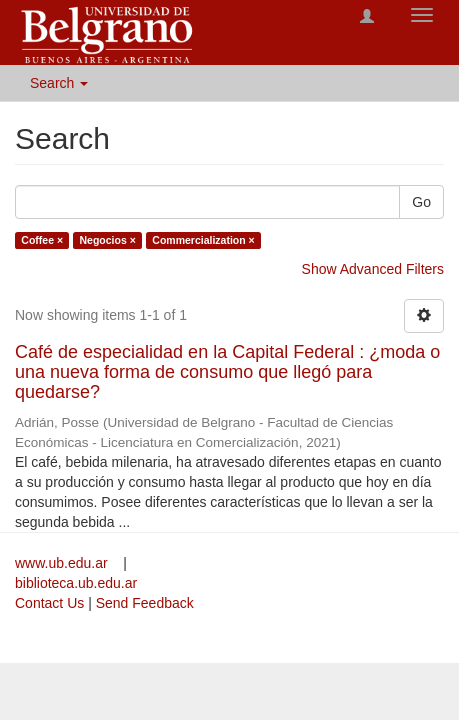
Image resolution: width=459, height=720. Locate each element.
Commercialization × (203, 240)
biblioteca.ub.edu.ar (76, 583)
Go (421, 202)
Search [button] (59, 83)
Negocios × (108, 240)
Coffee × (42, 240)
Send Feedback (145, 603)
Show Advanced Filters (373, 269)
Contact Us (49, 603)
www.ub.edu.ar (63, 563)
